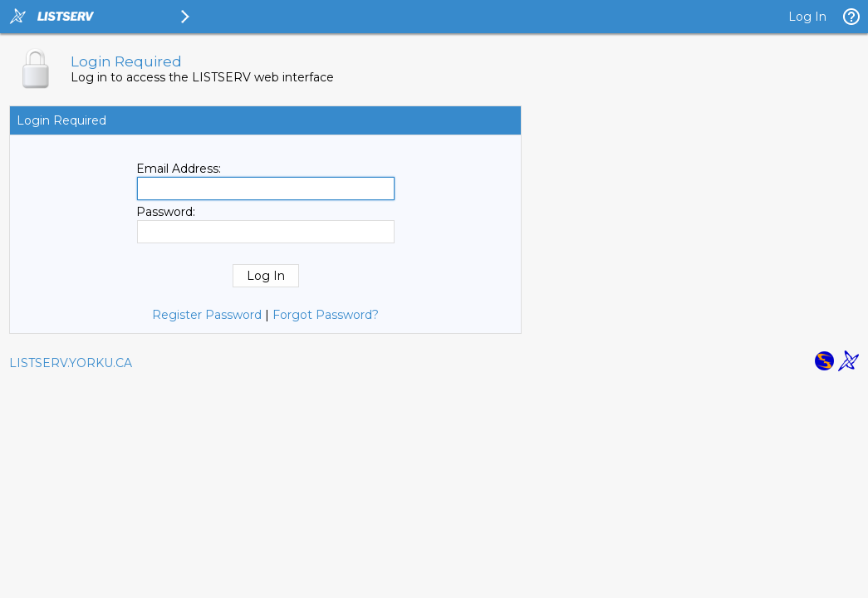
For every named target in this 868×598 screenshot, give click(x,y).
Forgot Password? (326, 315)
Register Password (207, 315)
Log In (807, 17)
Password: (166, 212)
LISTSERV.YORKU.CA (71, 363)
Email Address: (179, 169)
